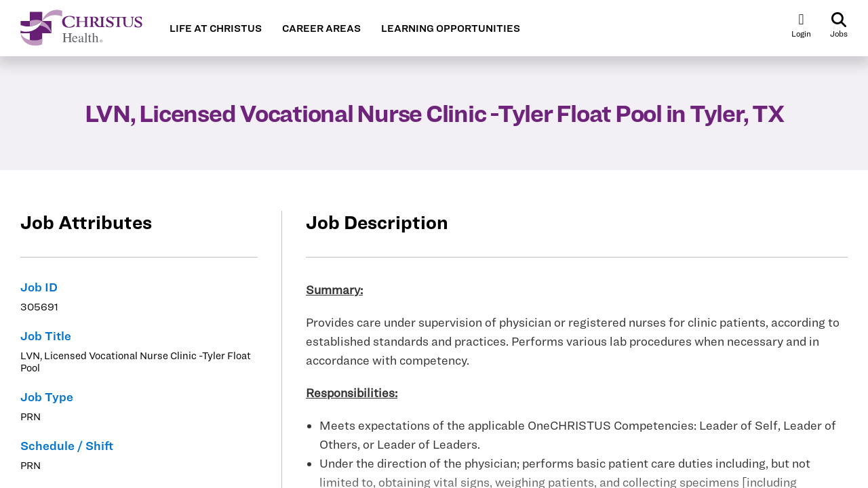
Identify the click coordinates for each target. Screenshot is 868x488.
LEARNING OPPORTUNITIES (451, 28)
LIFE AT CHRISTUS (216, 28)
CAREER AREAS (321, 28)
